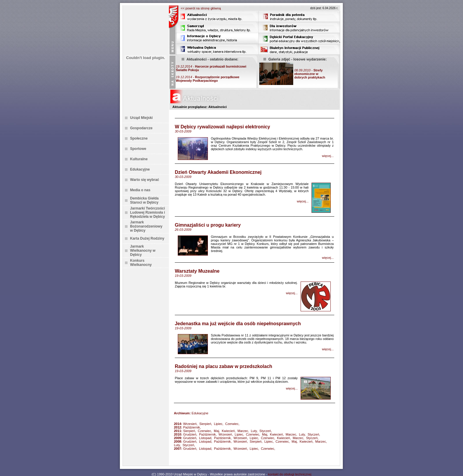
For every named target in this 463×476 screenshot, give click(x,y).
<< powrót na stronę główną (201, 8)
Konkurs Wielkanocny (141, 263)
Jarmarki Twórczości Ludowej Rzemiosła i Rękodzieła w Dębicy (148, 212)
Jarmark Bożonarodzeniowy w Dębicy (146, 226)
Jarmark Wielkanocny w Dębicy (143, 251)
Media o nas (140, 190)
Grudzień (190, 434)
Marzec (243, 431)
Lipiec (218, 424)
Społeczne (139, 138)
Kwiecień (228, 431)
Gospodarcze (141, 128)
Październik (191, 427)
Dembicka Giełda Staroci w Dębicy (145, 200)
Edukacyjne (140, 169)
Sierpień (205, 424)
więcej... (328, 156)
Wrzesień (190, 424)
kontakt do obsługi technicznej (290, 474)
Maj (216, 431)
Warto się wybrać (145, 180)
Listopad (205, 438)
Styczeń (265, 431)
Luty (254, 431)
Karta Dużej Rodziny (147, 238)
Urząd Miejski (142, 118)
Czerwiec (232, 424)
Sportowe (138, 149)
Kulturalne (139, 159)
